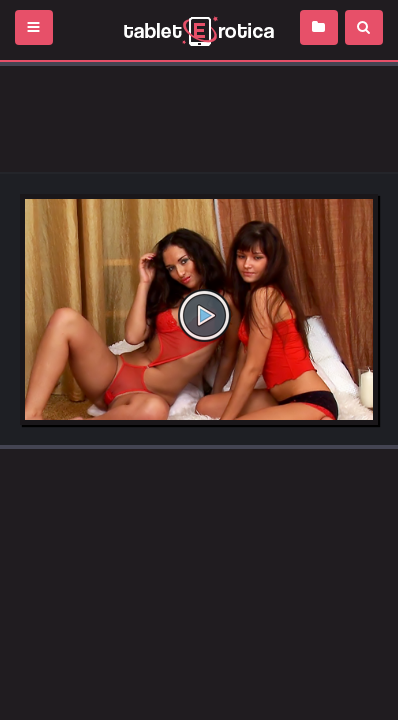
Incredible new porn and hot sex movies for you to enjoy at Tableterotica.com (199, 30)
